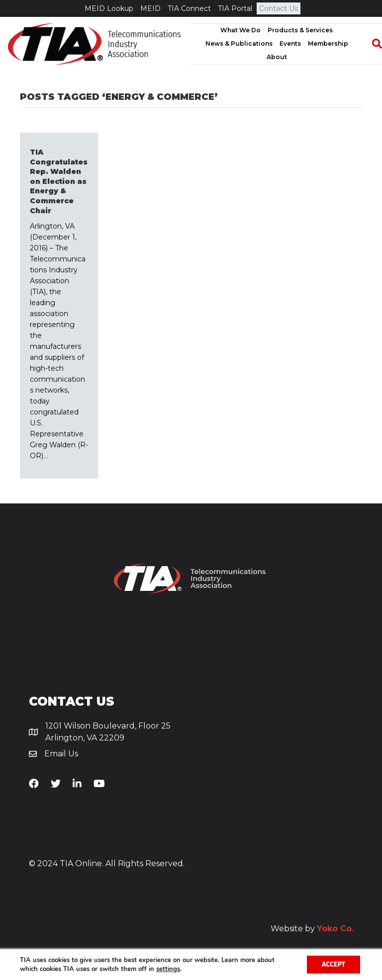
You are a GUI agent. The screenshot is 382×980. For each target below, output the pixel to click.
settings (168, 969)
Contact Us (279, 8)
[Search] (372, 44)
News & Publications (239, 43)
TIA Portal (235, 8)
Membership (328, 43)
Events (290, 43)
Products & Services (300, 30)
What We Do (240, 30)
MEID (150, 8)
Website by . (312, 929)
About (277, 57)
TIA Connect (189, 8)
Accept (334, 964)
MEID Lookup (109, 8)
